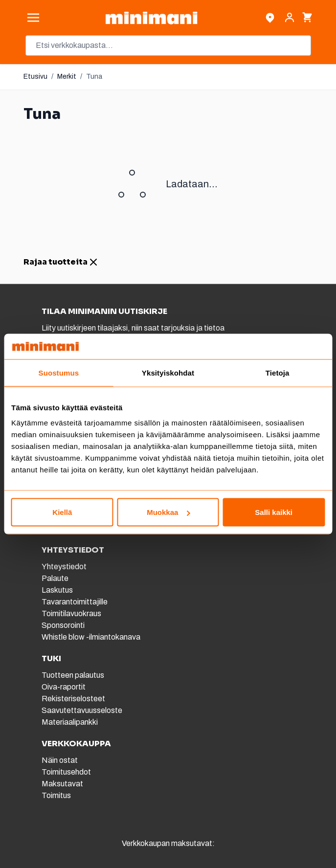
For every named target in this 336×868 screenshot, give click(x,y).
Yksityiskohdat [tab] (168, 372)
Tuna (94, 77)
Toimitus (56, 795)
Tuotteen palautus (74, 675)
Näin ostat (60, 760)
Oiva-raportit (64, 687)
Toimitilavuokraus (71, 613)
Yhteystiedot (64, 567)
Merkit (67, 77)
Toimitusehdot (66, 772)
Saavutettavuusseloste (82, 710)
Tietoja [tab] (278, 372)
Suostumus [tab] (59, 372)
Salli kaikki (274, 512)
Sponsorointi (63, 625)
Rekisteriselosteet (73, 699)
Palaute (55, 578)
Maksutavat (62, 784)
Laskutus (57, 590)
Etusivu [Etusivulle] (35, 77)
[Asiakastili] (290, 18)
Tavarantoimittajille (75, 602)
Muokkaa (168, 512)
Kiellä (62, 512)
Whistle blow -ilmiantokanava (91, 637)
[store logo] (152, 18)
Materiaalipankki (70, 722)
